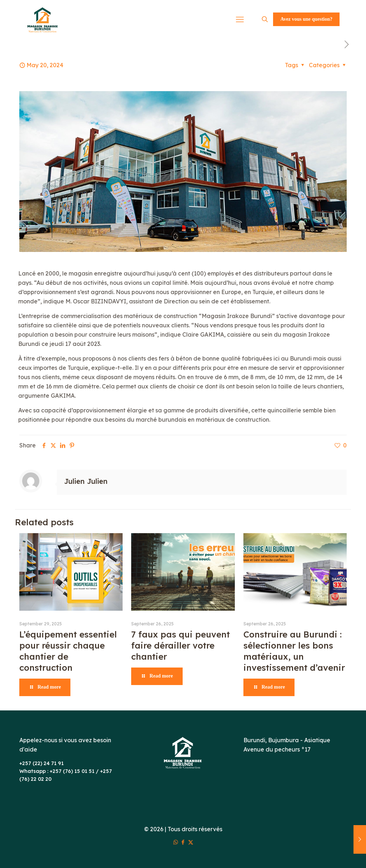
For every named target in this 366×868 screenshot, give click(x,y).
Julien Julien (86, 481)
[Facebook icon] (183, 842)
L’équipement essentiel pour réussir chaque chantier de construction (68, 651)
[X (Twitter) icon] (191, 842)
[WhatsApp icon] (176, 842)
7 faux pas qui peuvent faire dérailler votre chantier (180, 645)
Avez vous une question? (306, 19)
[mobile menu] (240, 19)
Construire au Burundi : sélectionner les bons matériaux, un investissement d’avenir (294, 651)
